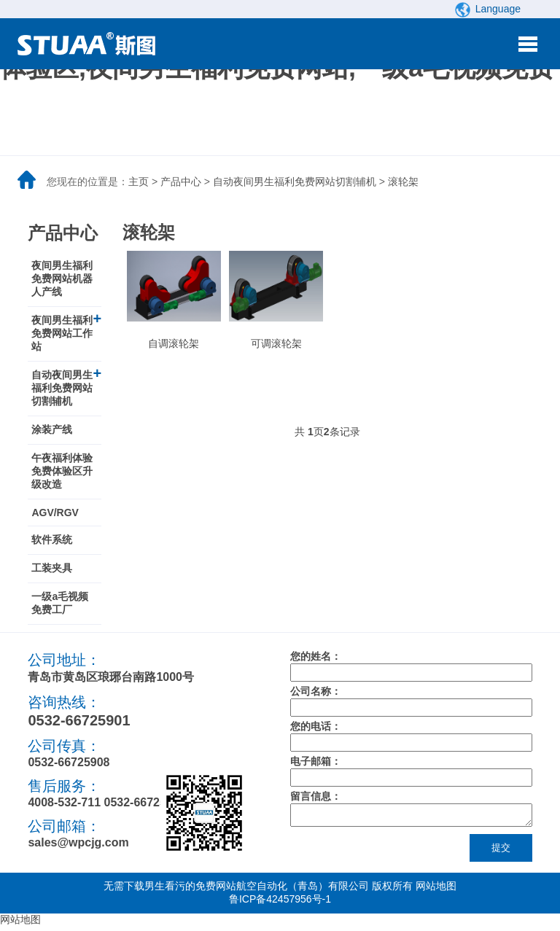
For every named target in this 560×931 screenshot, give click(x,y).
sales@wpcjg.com (78, 842)
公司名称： (316, 691)
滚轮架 (403, 182)
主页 (139, 182)
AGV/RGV (55, 513)
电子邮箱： (316, 761)
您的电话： (316, 726)
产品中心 (181, 182)
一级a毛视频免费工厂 (60, 603)
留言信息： (316, 796)
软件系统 (52, 539)
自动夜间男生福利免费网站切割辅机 (295, 182)
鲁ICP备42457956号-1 (280, 903)
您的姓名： (316, 656)
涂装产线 (52, 429)
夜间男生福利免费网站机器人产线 (62, 278)
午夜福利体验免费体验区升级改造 (62, 471)
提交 (501, 852)
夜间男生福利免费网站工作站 (62, 333)
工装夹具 (52, 568)
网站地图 (436, 890)
